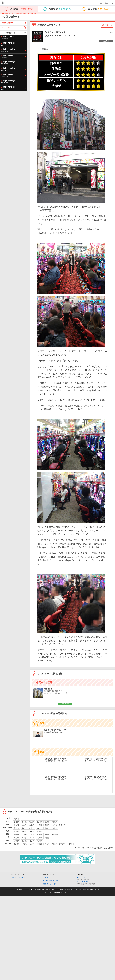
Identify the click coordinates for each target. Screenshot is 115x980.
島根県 (24, 838)
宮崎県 (55, 844)
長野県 (55, 828)
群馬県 (32, 825)
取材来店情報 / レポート (23, 13)
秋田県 (39, 822)
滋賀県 (17, 835)
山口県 (47, 838)
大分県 (47, 844)
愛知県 (32, 831)
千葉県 (47, 825)
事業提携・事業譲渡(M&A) (84, 890)
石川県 (32, 828)
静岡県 (24, 831)
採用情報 (96, 890)
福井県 (39, 828)
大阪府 (32, 835)
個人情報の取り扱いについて (52, 881)
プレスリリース (29, 890)
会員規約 (38, 890)
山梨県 (47, 828)
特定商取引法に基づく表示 (66, 890)
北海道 (17, 819)
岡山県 (32, 838)
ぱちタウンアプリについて (17, 878)
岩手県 (24, 822)
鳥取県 (17, 838)
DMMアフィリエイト (83, 882)
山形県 (47, 822)
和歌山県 (55, 835)
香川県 (24, 841)
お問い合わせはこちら (50, 884)
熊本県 (39, 844)
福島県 (55, 822)
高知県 (39, 841)
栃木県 (24, 825)
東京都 (55, 825)
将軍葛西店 (61, 32)
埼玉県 (39, 825)
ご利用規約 (46, 878)
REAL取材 (34, 13)
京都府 (24, 835)
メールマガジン (82, 877)
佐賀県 (24, 844)
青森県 (17, 822)
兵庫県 (39, 835)
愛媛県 (32, 841)
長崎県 (32, 844)
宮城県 (32, 822)
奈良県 (47, 835)
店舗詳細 (105, 25)
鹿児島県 (62, 844)
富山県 (24, 828)
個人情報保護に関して (49, 890)
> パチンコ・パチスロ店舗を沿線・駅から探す (94, 848)
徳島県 (17, 841)
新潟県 (17, 828)
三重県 (39, 831)
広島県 (39, 838)
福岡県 (17, 844)
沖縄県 (70, 844)
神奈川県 (62, 825)
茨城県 (17, 825)
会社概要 (19, 890)
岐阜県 (17, 831)
